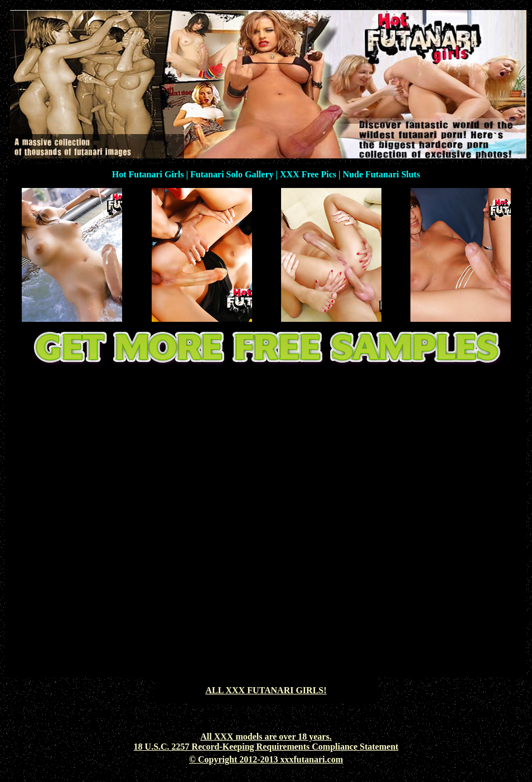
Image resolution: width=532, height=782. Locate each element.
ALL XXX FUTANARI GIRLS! (266, 690)
